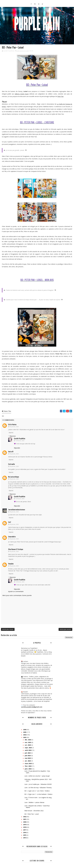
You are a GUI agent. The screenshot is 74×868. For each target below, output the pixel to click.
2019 (25, 825)
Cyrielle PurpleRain (20, 438)
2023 (25, 737)
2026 (25, 730)
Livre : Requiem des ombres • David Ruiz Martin (37, 807)
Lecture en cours (37, 861)
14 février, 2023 (20, 441)
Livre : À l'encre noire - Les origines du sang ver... (38, 798)
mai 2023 (28, 758)
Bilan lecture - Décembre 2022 (34, 811)
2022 (25, 817)
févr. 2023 (28, 766)
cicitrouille (11, 464)
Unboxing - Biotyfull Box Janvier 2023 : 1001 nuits (38, 780)
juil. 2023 (28, 753)
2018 (25, 827)
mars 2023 (28, 763)
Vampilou (11, 564)
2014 (25, 838)
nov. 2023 (28, 742)
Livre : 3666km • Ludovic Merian (34, 802)
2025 (25, 732)
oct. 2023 (28, 745)
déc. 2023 (28, 740)
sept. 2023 (28, 748)
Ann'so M (11, 452)
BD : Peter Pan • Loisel (32, 814)
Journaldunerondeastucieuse (17, 510)
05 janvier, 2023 (14, 551)
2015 (25, 835)
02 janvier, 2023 (14, 427)
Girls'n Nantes (12, 424)
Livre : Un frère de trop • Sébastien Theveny (38, 788)
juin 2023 (28, 756)
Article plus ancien (65, 629)
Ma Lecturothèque (14, 477)
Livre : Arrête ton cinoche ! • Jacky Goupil (37, 776)
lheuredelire (12, 537)
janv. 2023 (28, 769)
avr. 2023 (28, 761)
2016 (25, 832)
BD (32, 51)
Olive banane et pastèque (16, 549)
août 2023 (28, 750)
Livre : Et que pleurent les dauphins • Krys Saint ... (37, 772)
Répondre (11, 433)
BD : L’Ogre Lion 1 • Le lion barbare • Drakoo (38, 794)
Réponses (13, 436)
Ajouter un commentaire (16, 591)
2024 (25, 735)
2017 (25, 830)
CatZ (10, 522)
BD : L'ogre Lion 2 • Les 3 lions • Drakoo (37, 791)
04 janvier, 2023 (14, 454)
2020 (25, 822)
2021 (25, 819)
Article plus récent (8, 629)
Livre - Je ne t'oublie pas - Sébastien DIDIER (38, 784)
